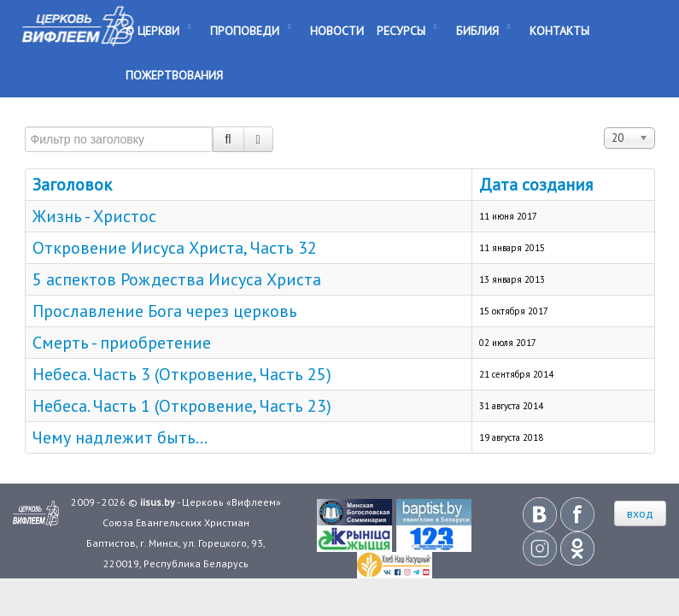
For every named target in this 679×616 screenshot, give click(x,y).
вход (640, 513)
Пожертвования (174, 75)
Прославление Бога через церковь (165, 311)
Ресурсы (401, 31)
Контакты (559, 31)
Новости (337, 31)
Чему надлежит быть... (120, 437)
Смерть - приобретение (122, 343)
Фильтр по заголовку (25, 119)
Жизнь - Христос (94, 216)
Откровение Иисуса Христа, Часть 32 (175, 248)
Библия (477, 31)
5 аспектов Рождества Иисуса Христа (177, 279)
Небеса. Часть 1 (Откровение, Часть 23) (182, 406)
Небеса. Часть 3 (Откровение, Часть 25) (182, 374)
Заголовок (72, 185)
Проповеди (245, 31)
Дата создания (536, 185)
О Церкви (152, 31)
